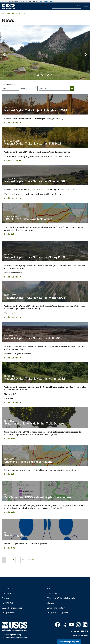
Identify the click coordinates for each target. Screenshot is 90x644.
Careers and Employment (57, 608)
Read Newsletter (11, 123)
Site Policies (7, 593)
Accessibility (7, 589)
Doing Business (8, 613)
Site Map (6, 598)
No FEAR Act (7, 603)
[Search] (79, 6)
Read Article (10, 234)
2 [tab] (42, 75)
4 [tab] (48, 75)
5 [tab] (52, 75)
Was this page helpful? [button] (69, 642)
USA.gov (50, 603)
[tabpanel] (45, 52)
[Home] (9, 8)
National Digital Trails (14, 14)
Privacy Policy (53, 593)
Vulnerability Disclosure (12, 608)
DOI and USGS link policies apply (61, 598)
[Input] (67, 6)
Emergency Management (57, 613)
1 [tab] (38, 75)
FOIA (49, 589)
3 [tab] (45, 75)
